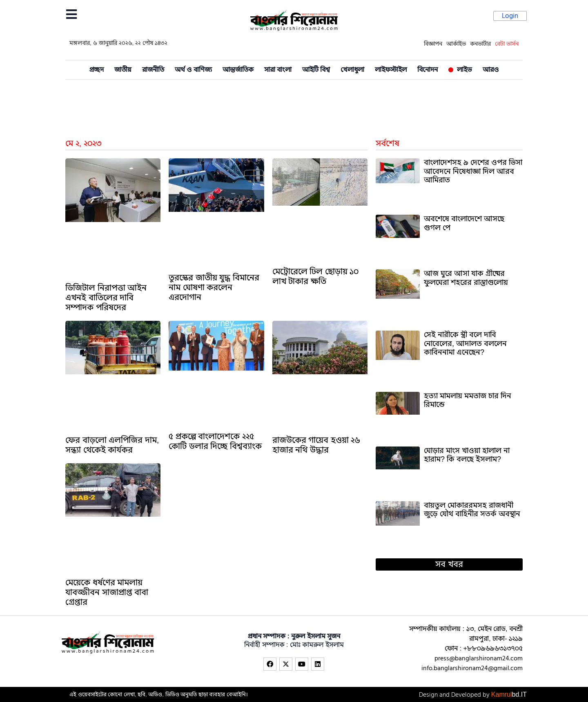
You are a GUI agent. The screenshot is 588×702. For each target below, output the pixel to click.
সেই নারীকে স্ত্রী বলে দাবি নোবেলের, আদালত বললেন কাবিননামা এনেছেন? (465, 343)
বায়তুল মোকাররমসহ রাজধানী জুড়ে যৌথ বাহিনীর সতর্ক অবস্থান (472, 510)
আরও (491, 70)
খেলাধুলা (352, 70)
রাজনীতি (153, 70)
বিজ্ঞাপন (433, 44)
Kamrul (509, 695)
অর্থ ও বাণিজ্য (193, 70)
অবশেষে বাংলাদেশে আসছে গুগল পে (464, 223)
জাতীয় (123, 70)
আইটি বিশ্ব (316, 70)
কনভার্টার (480, 44)
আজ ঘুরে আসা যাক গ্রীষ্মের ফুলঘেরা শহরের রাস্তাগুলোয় (466, 278)
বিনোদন (428, 70)
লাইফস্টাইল (391, 70)
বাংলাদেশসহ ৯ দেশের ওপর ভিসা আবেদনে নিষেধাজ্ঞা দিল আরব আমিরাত (473, 171)
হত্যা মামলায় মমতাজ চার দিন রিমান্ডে (468, 400)
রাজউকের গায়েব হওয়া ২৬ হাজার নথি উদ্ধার (316, 445)
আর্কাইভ (456, 44)
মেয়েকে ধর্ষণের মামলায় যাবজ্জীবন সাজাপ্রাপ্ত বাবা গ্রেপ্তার (107, 592)
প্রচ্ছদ (97, 70)
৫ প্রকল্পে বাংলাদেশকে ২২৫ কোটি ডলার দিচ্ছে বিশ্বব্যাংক (215, 441)
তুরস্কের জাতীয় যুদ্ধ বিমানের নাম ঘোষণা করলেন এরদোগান (214, 288)
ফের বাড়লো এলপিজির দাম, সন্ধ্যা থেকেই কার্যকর (112, 445)
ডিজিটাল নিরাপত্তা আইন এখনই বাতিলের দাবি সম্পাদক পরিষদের (106, 298)
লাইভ (460, 70)
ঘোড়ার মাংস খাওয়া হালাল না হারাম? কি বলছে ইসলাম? (467, 455)
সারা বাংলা (278, 70)
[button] (449, 564)
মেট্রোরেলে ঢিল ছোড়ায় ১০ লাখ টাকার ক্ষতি (316, 277)
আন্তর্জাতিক (238, 70)
